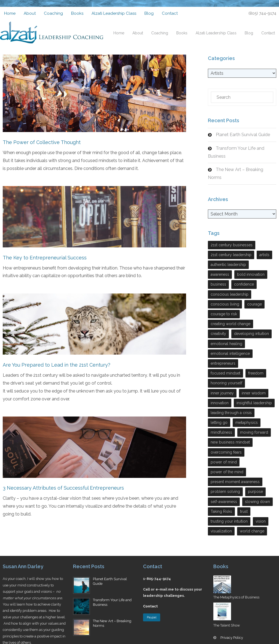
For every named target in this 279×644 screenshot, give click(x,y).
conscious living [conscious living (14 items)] (225, 304)
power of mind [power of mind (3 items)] (224, 462)
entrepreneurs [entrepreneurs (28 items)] (223, 363)
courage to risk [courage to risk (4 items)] (224, 314)
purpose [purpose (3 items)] (255, 492)
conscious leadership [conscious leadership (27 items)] (230, 294)
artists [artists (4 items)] (264, 255)
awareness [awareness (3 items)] (220, 274)
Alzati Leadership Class (114, 13)
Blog (149, 13)
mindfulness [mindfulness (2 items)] (221, 432)
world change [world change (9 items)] (252, 531)
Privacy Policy (232, 638)
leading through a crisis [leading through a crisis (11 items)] (231, 413)
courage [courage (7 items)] (254, 304)
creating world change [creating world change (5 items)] (231, 324)
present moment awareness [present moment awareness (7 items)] (235, 482)
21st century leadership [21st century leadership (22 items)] (231, 255)
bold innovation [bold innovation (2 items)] (251, 274)
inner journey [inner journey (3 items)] (222, 393)
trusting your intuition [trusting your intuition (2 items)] (229, 521)
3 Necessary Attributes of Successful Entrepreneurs (63, 488)
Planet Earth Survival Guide (243, 135)
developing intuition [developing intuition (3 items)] (251, 334)
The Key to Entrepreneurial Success (45, 257)
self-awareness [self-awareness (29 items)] (224, 502)
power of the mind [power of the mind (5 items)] (227, 472)
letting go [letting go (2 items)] (219, 423)
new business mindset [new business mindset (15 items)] (230, 442)
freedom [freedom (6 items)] (256, 373)
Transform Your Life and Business (236, 152)
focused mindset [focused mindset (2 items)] (225, 373)
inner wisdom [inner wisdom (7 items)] (254, 393)
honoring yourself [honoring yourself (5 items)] (226, 383)
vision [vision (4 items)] (261, 521)
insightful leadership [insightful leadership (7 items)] (254, 403)
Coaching (53, 13)
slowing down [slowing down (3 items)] (257, 502)
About (30, 13)
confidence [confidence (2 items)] (244, 284)
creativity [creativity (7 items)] (218, 334)
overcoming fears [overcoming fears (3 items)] (226, 452)
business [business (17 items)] (218, 284)
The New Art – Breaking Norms (236, 173)
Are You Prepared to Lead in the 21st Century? (57, 365)
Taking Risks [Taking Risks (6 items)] (221, 511)
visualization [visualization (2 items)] (221, 531)
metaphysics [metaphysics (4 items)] (247, 423)
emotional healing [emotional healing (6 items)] (226, 344)
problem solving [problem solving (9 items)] (225, 492)
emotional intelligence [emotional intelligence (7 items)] (230, 354)
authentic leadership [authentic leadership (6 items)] (228, 265)
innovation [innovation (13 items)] (220, 403)
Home (10, 13)
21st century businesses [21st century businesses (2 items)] (232, 245)
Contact (170, 13)
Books (77, 13)
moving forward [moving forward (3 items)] (254, 432)
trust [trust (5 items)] (244, 511)
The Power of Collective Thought (42, 142)
